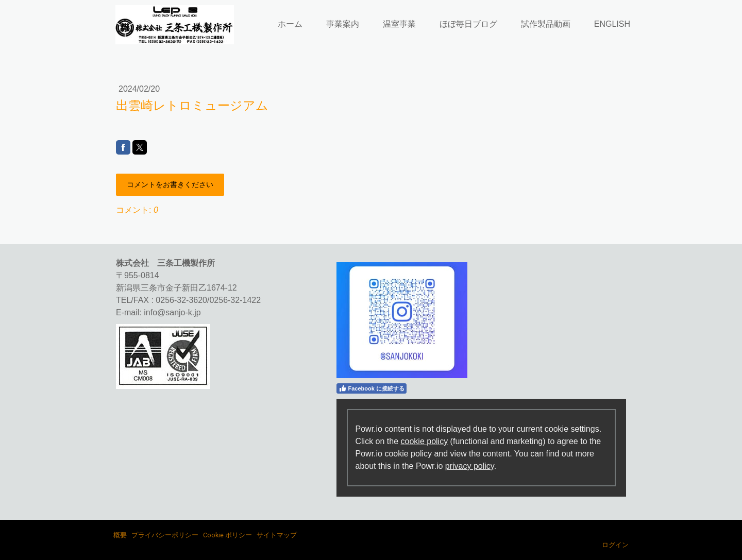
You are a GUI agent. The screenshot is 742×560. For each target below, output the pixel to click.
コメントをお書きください (170, 184)
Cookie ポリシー (227, 535)
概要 (120, 535)
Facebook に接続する (372, 388)
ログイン (615, 545)
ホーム (290, 24)
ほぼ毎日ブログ (468, 24)
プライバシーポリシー (165, 535)
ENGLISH (612, 24)
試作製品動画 (546, 24)
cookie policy (425, 441)
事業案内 (343, 24)
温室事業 (399, 24)
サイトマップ (277, 535)
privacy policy (470, 466)
